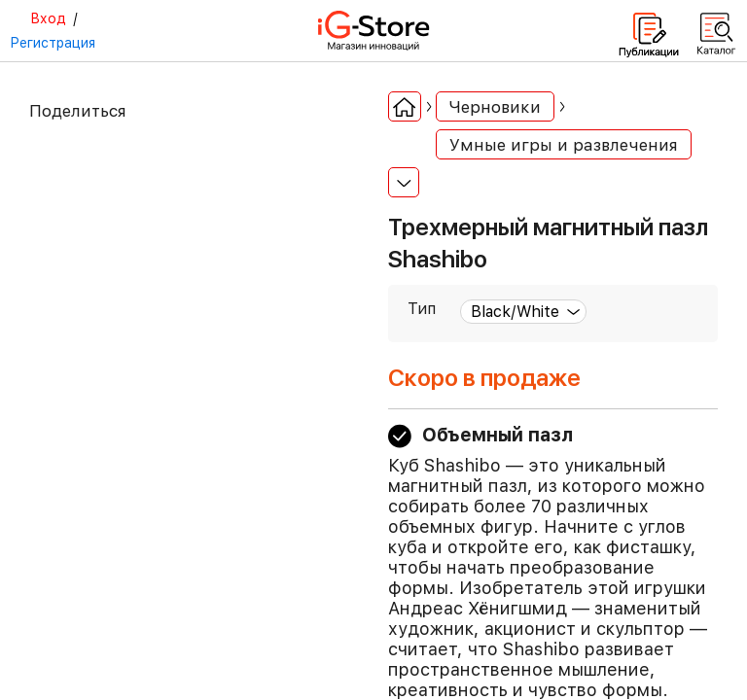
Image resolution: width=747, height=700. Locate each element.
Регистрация (53, 43)
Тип (422, 309)
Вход (48, 18)
